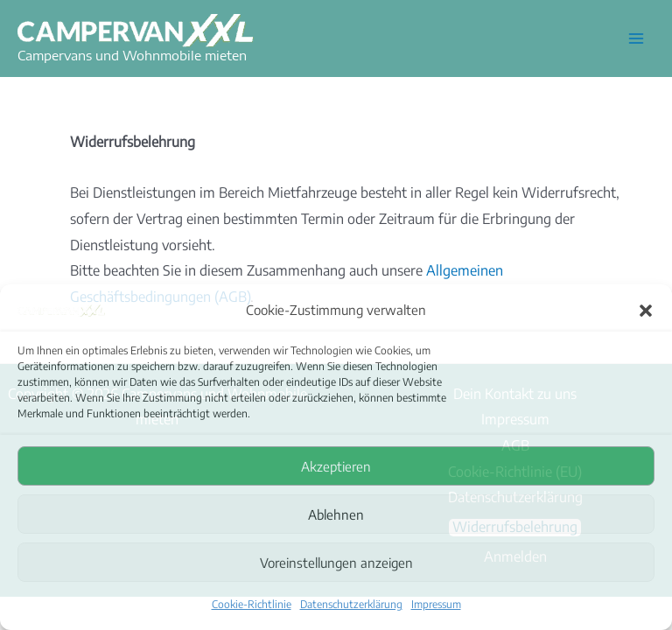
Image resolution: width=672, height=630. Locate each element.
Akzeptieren (336, 466)
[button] (646, 310)
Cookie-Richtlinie (252, 604)
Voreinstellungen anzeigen (336, 563)
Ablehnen (336, 514)
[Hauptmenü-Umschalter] (636, 38)
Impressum (436, 604)
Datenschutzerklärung (351, 604)
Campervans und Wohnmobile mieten (132, 55)
